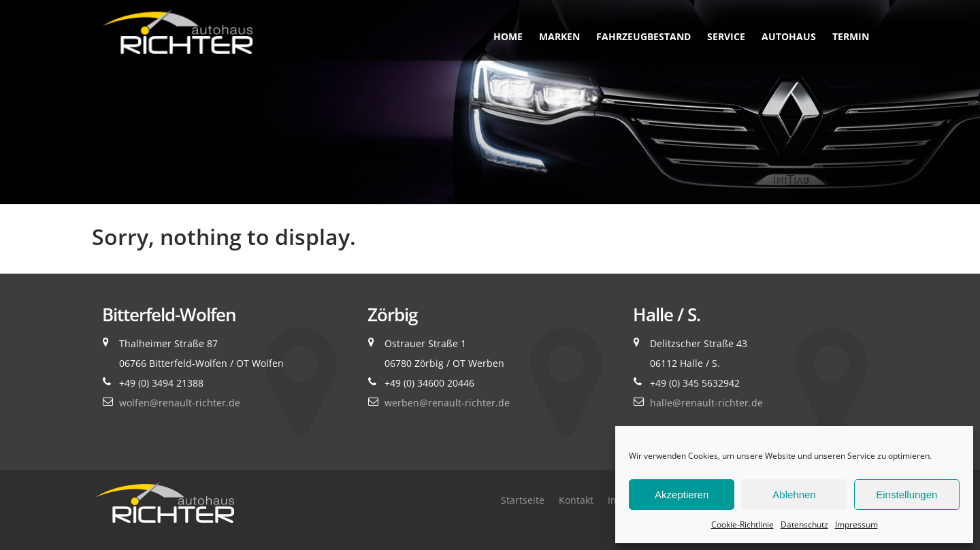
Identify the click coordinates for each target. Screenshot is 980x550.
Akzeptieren (682, 495)
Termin (851, 36)
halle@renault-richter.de (706, 403)
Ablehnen (794, 495)
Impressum (856, 524)
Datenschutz (804, 524)
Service (726, 36)
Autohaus (789, 36)
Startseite (523, 500)
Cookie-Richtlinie (742, 524)
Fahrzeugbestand (643, 36)
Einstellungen (906, 495)
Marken (559, 36)
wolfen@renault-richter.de (180, 403)
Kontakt (576, 500)
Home (508, 36)
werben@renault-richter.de (447, 403)
